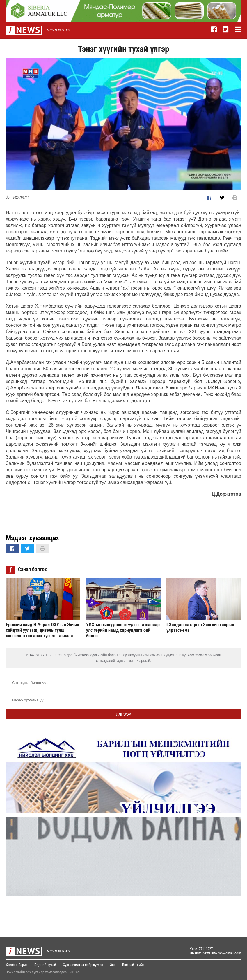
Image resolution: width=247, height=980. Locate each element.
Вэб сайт (129, 965)
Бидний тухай (45, 965)
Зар (113, 965)
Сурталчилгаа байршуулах (83, 965)
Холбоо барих (17, 965)
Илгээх (123, 714)
